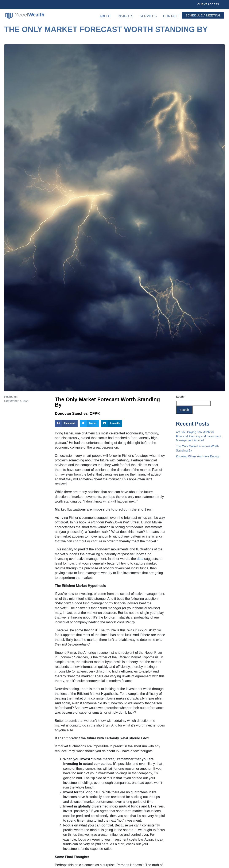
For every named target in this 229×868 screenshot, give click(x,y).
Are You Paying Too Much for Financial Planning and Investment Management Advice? (199, 436)
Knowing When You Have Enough (198, 456)
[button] (66, 423)
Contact (171, 16)
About (105, 16)
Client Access (208, 4)
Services (148, 16)
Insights (125, 16)
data (140, 559)
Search (181, 397)
